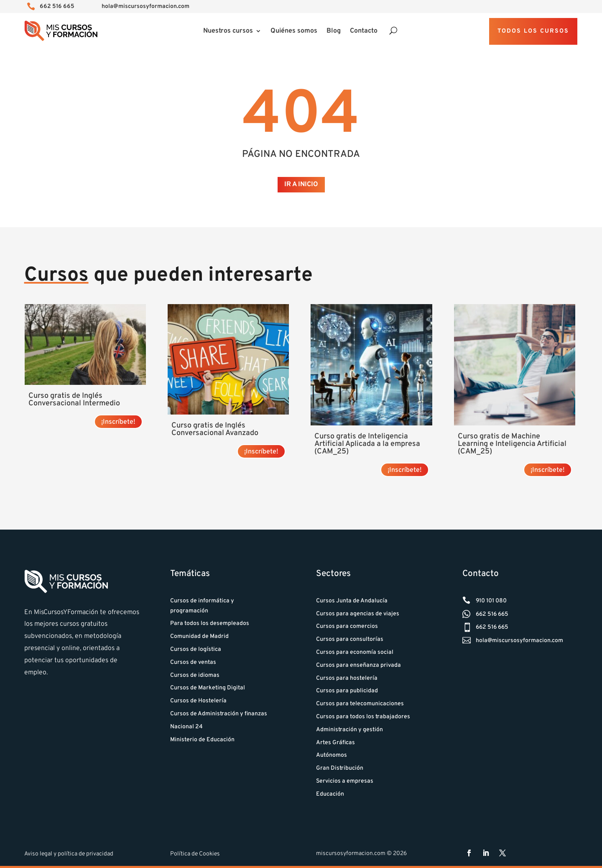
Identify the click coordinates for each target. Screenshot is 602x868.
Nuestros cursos (228, 32)
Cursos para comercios (347, 626)
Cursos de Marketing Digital (208, 688)
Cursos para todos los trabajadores (363, 717)
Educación (330, 794)
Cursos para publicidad (347, 691)
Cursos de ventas (193, 662)
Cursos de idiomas (195, 675)
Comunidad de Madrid (199, 636)
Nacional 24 (186, 727)
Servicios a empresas (345, 781)
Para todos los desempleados (210, 623)
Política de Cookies (195, 854)
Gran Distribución (340, 768)
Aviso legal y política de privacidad (69, 854)
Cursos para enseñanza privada (358, 665)
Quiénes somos (294, 32)
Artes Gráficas (335, 743)
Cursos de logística (196, 649)
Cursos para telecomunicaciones (360, 704)
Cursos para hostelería (347, 678)
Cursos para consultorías (350, 639)
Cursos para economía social (355, 652)
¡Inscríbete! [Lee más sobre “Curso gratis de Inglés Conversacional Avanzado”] (261, 452)
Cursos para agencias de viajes (358, 614)
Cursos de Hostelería (198, 701)
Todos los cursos (533, 31)
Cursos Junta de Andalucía (352, 601)
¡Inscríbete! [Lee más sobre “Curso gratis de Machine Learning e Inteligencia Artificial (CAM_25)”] (548, 470)
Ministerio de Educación (202, 740)
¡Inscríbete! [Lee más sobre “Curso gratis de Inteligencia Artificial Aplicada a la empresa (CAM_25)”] (405, 470)
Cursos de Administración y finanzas (219, 714)
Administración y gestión (349, 730)
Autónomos (332, 755)
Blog (334, 32)
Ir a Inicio (301, 184)
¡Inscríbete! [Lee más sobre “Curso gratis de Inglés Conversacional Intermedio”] (118, 422)
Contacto (364, 32)
